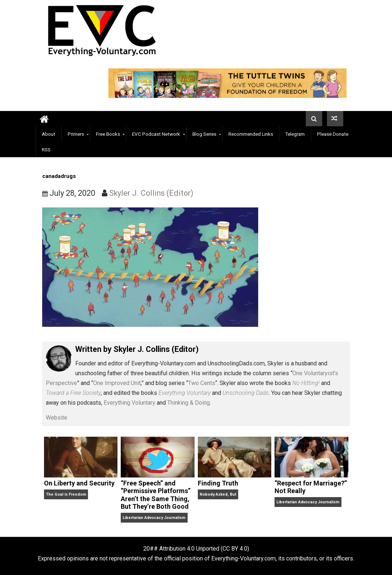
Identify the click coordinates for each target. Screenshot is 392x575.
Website (57, 418)
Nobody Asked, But (218, 494)
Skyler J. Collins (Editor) (151, 193)
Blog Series (204, 134)
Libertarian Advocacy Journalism (154, 518)
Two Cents (202, 383)
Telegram (295, 134)
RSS (46, 150)
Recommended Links (251, 134)
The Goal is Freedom (66, 494)
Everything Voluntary (129, 403)
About (49, 134)
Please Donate (333, 134)
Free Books (108, 134)
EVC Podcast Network (156, 134)
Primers (76, 134)
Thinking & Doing (189, 403)
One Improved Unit (117, 383)
